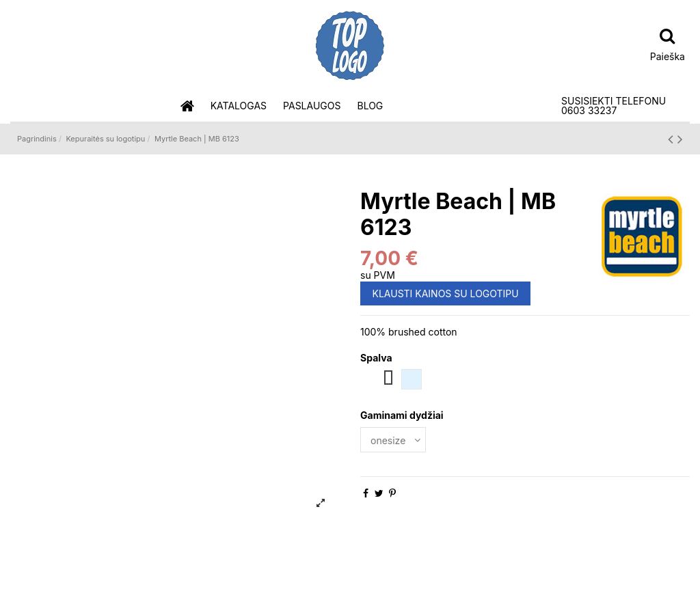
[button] (239, 106)
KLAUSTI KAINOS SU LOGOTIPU (446, 293)
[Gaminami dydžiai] (393, 440)
